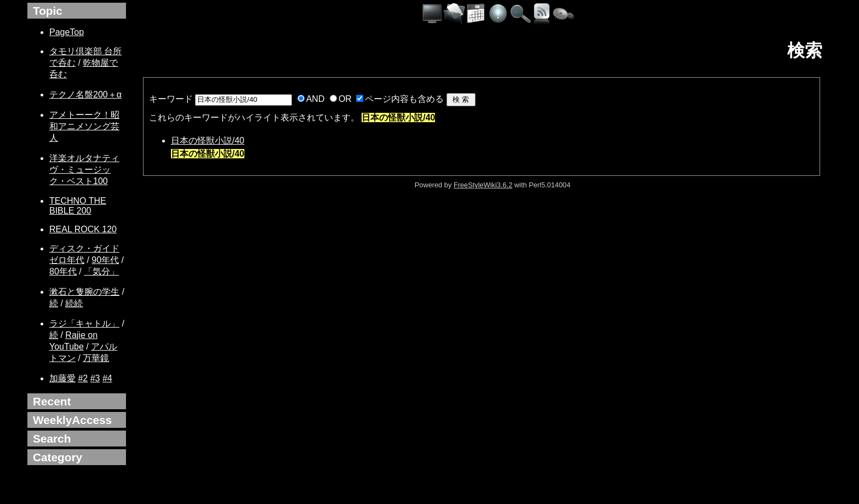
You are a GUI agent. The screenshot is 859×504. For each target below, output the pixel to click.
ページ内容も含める (404, 99)
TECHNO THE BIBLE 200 (78, 206)
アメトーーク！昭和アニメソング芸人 (84, 126)
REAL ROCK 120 (83, 229)
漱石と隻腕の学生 (84, 292)
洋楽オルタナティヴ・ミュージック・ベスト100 (84, 170)
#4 (107, 378)
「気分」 (101, 271)
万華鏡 (96, 358)
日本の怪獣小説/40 (208, 141)
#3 (95, 378)
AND (316, 99)
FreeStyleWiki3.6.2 (483, 185)
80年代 (63, 271)
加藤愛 (62, 378)
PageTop (67, 32)
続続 (74, 303)
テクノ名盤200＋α (85, 94)
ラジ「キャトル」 (84, 323)
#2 (83, 378)
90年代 (105, 260)
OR (345, 99)
